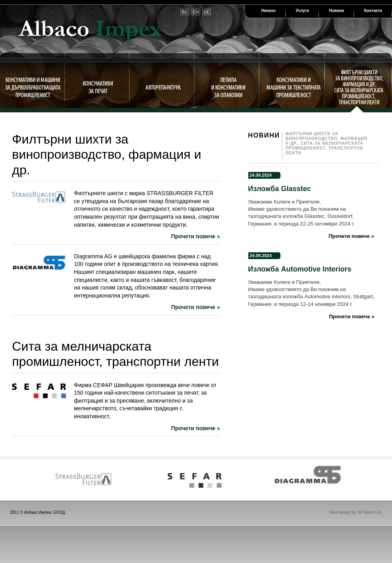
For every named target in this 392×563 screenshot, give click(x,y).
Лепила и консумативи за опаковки (228, 87)
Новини (336, 11)
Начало (268, 11)
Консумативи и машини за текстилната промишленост (293, 87)
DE (207, 12)
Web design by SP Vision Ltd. (356, 512)
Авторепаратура (163, 87)
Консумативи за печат (98, 87)
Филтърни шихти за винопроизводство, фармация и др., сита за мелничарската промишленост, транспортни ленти (359, 87)
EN (196, 12)
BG (185, 12)
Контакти (373, 11)
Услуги (302, 11)
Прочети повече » (196, 236)
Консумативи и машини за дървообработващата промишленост (33, 87)
